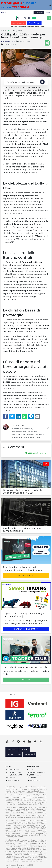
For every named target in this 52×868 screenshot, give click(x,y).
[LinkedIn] (18, 416)
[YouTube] (7, 741)
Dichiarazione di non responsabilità (19, 865)
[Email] (37, 416)
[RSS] (41, 741)
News (3, 31)
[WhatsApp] (25, 416)
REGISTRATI (39, 13)
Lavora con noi (14, 754)
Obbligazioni (17, 31)
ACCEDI (48, 13)
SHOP (3, 13)
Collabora (24, 750)
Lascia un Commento (36, 453)
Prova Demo (34, 23)
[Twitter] (12, 416)
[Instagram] (18, 741)
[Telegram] (31, 416)
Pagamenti (30, 754)
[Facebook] (6, 416)
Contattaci (12, 750)
